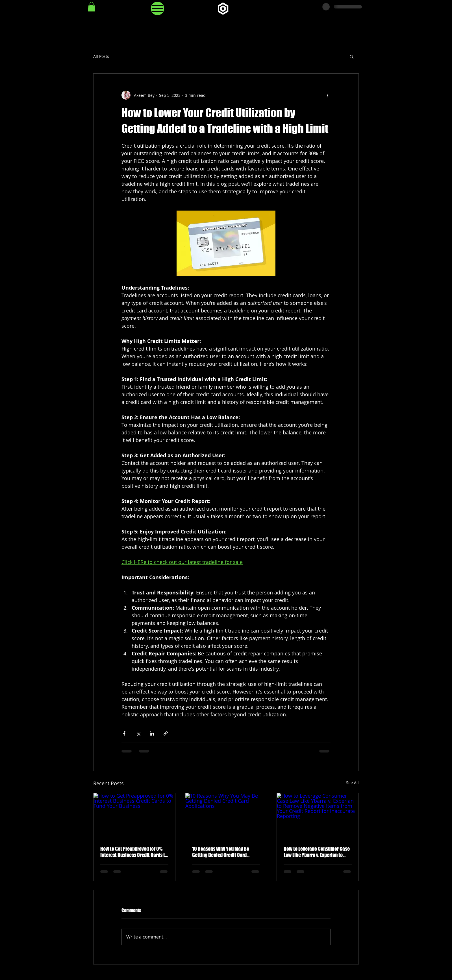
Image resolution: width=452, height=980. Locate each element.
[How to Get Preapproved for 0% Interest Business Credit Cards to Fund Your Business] (134, 816)
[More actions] (327, 95)
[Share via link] (166, 733)
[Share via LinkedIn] (152, 733)
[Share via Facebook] (124, 733)
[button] (92, 7)
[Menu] (157, 8)
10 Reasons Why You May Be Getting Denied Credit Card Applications (221, 852)
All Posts (101, 56)
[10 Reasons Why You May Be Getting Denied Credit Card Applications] (226, 816)
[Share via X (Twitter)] (138, 733)
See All (352, 783)
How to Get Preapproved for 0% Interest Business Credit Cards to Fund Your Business (134, 852)
